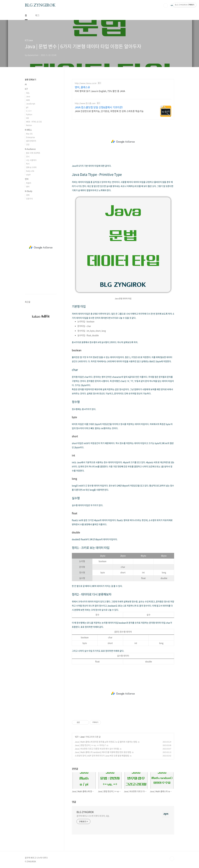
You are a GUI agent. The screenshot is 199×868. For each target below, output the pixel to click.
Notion (29, 125)
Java (82, 737)
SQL (28, 93)
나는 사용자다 (31, 160)
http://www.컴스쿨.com (85, 103)
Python (29, 114)
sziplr (28, 174)
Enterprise (30, 137)
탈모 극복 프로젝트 (33, 153)
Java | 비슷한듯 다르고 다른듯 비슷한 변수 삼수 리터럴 (97, 749)
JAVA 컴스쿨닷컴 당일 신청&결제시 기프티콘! (99, 107)
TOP (172, 859)
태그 (37, 15)
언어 (27, 179)
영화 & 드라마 (31, 167)
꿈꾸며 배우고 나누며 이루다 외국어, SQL (93, 816)
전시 (28, 156)
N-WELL (28, 130)
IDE (28, 118)
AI (26, 84)
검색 (166, 6)
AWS (28, 100)
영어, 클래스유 (82, 87)
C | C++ (29, 111)
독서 (28, 164)
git (27, 107)
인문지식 (29, 199)
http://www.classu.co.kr (86, 83)
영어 (28, 186)
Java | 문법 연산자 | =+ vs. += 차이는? (90, 745)
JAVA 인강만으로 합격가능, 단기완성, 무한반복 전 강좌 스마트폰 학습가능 (109, 111)
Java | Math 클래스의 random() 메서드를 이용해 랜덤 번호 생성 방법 (103, 752)
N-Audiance (30, 149)
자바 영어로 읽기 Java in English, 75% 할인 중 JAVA (100, 91)
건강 (28, 144)
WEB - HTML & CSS (34, 122)
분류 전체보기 (30, 80)
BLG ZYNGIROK (40, 5)
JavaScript (31, 104)
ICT (77, 737)
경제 (28, 195)
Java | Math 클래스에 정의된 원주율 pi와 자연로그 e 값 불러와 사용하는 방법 (106, 742)
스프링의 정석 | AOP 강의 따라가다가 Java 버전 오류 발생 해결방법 (102, 756)
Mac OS (29, 134)
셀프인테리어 (31, 141)
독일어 (29, 183)
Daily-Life (30, 171)
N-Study (29, 191)
